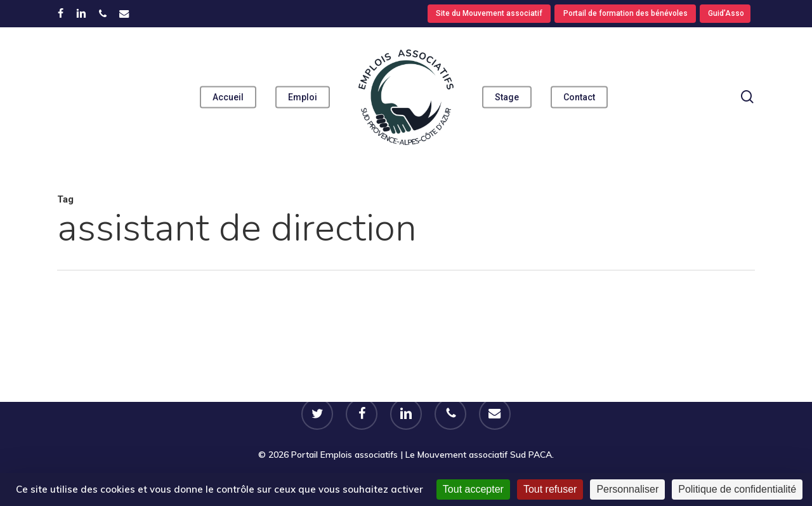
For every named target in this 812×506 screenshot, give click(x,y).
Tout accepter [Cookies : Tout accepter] (473, 489)
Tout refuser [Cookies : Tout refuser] (550, 489)
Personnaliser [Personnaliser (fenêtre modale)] (627, 489)
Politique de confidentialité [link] (737, 489)
